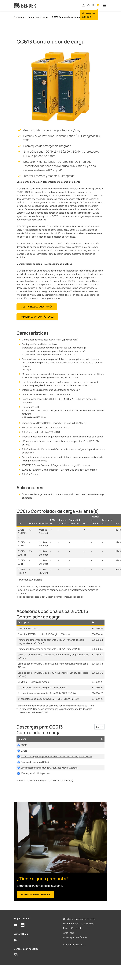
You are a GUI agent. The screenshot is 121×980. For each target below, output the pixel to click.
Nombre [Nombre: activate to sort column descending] (22, 739)
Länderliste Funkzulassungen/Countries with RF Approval (37, 781)
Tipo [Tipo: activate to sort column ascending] (60, 739)
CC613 (24, 745)
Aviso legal (68, 950)
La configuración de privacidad (79, 941)
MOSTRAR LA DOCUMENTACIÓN (37, 307)
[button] (93, 5)
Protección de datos (73, 945)
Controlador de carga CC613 (35, 772)
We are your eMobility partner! (36, 790)
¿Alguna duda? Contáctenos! (37, 317)
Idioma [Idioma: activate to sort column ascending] (97, 739)
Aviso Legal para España (75, 954)
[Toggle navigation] (105, 6)
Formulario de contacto (35, 912)
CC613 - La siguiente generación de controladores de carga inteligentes (37, 763)
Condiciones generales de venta (79, 936)
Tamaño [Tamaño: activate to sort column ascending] (84, 739)
